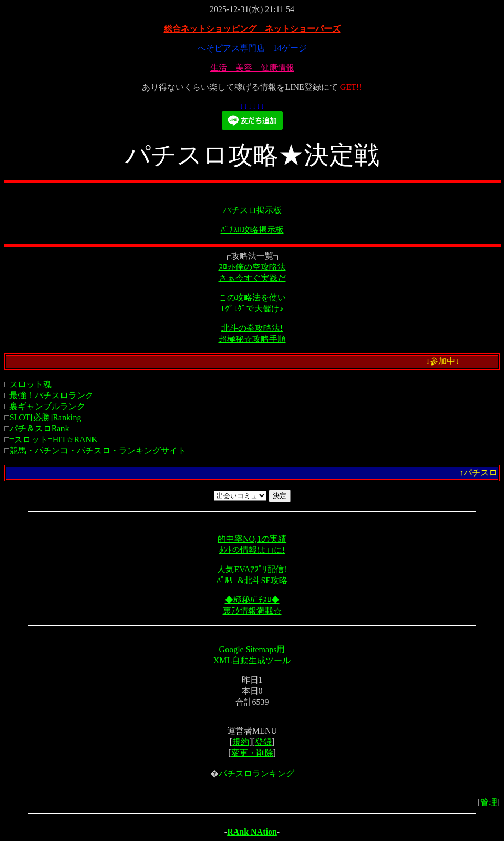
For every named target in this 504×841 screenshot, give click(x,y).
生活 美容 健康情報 (252, 68)
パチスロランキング (256, 773)
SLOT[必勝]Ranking (45, 417)
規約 (241, 742)
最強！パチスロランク (52, 395)
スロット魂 (30, 384)
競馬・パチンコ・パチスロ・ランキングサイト (98, 450)
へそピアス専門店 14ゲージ (252, 48)
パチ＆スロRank (39, 428)
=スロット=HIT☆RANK (54, 439)
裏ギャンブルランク (47, 406)
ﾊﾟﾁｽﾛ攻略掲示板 (252, 230)
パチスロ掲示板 (252, 210)
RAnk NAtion (252, 832)
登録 (263, 742)
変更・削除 (252, 753)
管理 (489, 802)
